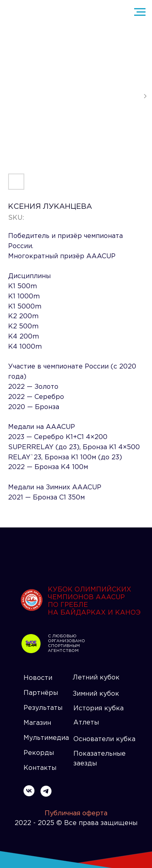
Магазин (37, 723)
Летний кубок (96, 678)
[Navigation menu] (140, 12)
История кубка (98, 708)
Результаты (43, 708)
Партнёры (41, 693)
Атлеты (86, 723)
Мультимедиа (46, 738)
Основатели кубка (104, 739)
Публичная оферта (76, 813)
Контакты (40, 768)
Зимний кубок (96, 694)
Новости (38, 678)
